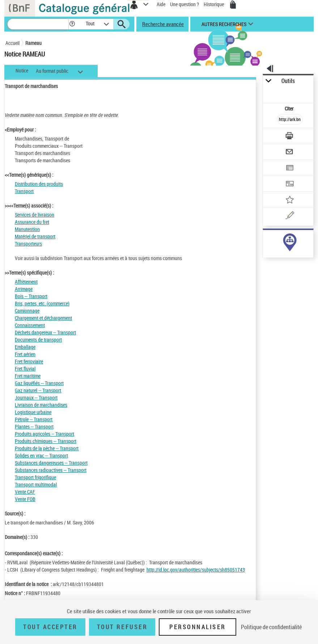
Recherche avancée (163, 24)
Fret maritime (28, 376)
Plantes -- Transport (34, 426)
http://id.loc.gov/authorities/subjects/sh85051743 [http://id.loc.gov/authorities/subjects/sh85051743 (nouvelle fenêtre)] (196, 570)
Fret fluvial (25, 369)
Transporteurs (28, 244)
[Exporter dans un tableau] (290, 169)
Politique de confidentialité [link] (271, 627)
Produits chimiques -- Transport (46, 441)
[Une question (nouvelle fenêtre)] (290, 216)
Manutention (27, 229)
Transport (24, 191)
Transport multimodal (36, 484)
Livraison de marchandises (41, 405)
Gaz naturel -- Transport (38, 390)
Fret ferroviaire (29, 361)
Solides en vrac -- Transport (41, 455)
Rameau (33, 43)
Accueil (12, 43)
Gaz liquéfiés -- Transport (39, 383)
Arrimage (24, 289)
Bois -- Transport (31, 296)
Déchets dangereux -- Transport (45, 332)
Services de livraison (35, 215)
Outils (288, 81)
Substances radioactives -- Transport (51, 470)
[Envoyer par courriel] (290, 153)
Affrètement (26, 282)
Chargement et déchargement (43, 318)
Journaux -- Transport (36, 398)
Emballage (25, 347)
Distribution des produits (39, 184)
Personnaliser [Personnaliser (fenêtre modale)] (198, 627)
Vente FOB (25, 499)
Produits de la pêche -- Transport (47, 448)
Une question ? (185, 4)
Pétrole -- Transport (34, 419)
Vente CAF (25, 492)
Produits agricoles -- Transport (44, 434)
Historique (214, 4)
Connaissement (30, 325)
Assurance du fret (32, 222)
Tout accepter (50, 627)
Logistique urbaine (33, 412)
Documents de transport (38, 340)
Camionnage (27, 311)
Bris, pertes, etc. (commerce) (42, 303)
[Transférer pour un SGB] (290, 185)
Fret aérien (25, 354)
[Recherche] (38, 24)
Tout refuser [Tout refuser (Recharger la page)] (122, 627)
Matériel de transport (35, 236)
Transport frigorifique (35, 477)
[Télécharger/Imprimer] (290, 137)
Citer (290, 108)
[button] (72, 24)
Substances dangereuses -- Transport (51, 463)
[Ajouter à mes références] (290, 200)
